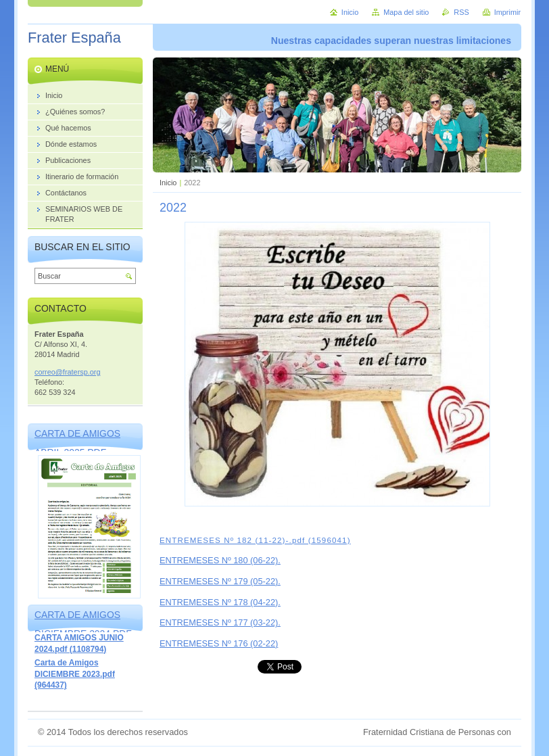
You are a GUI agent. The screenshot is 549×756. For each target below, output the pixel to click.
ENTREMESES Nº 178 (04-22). (220, 602)
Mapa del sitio (406, 12)
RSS (461, 12)
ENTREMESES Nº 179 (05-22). (220, 581)
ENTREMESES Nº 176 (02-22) (219, 643)
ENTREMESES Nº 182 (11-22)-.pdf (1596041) (255, 540)
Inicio (168, 183)
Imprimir (507, 12)
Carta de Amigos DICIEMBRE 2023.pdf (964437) (75, 674)
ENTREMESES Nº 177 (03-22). (220, 622)
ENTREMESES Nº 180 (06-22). (220, 560)
